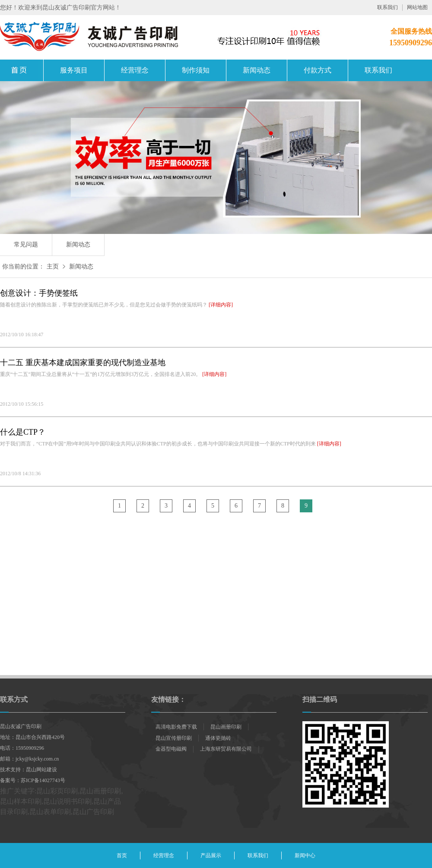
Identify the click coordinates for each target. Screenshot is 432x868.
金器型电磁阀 (171, 749)
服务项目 (74, 70)
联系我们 (388, 7)
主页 (53, 267)
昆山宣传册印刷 (174, 738)
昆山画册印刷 (22, 70)
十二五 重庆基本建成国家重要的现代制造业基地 (83, 363)
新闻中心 (305, 855)
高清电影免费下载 (176, 727)
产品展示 (211, 855)
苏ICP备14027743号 (43, 780)
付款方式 (318, 70)
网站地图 (417, 7)
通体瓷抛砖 (218, 738)
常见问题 (26, 245)
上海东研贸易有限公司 (226, 749)
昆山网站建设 (41, 770)
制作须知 (196, 70)
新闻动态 (257, 70)
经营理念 (135, 70)
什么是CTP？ (23, 432)
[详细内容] (221, 305)
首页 (122, 855)
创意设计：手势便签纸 (39, 293)
